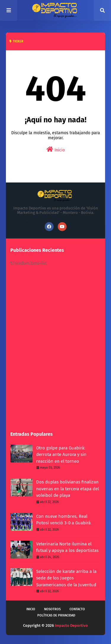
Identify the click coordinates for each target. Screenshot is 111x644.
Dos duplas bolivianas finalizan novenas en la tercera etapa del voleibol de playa (67, 489)
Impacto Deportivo (71, 625)
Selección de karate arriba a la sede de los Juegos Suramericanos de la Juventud (66, 578)
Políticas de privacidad (56, 615)
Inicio (56, 149)
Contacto (77, 609)
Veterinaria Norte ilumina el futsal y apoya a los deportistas (67, 547)
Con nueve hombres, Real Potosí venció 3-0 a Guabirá (63, 520)
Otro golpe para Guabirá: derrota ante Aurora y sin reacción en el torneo (61, 455)
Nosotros (52, 609)
